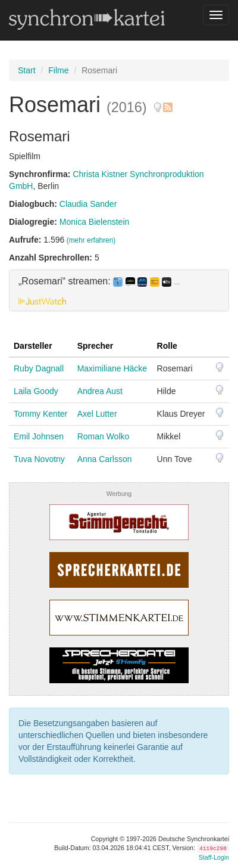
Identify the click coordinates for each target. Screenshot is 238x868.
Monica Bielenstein (95, 222)
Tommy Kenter (40, 414)
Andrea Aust (100, 391)
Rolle (167, 346)
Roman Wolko (104, 436)
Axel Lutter (97, 414)
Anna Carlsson (105, 459)
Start (27, 70)
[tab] (119, 290)
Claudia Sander (88, 204)
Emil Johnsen (39, 436)
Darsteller (33, 346)
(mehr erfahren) (91, 240)
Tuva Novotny (39, 459)
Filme (58, 70)
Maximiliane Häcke (112, 368)
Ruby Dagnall (39, 368)
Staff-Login (214, 857)
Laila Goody (36, 391)
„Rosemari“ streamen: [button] (99, 281)
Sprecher (95, 346)
